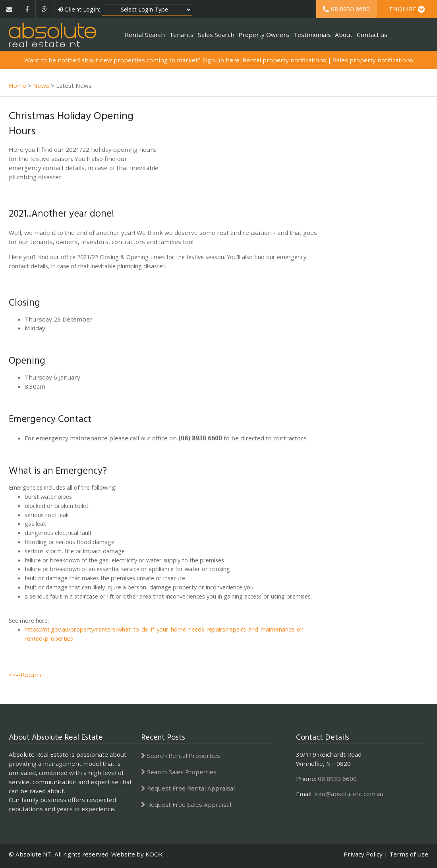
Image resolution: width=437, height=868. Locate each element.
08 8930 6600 (346, 9)
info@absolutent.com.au (349, 794)
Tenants (181, 35)
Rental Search (145, 35)
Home (17, 85)
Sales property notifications (373, 60)
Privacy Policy (363, 854)
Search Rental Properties (181, 756)
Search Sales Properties (179, 772)
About (344, 35)
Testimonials (312, 35)
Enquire (407, 9)
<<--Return (25, 674)
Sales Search (216, 35)
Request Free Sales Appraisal (186, 804)
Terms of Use (409, 854)
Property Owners (264, 35)
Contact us (372, 35)
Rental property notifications (284, 60)
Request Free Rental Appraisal (188, 788)
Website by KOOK (137, 854)
